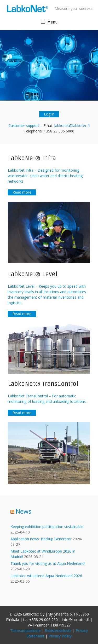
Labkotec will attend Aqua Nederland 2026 (46, 576)
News (24, 511)
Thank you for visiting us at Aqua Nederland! (48, 563)
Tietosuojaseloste (25, 631)
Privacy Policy (60, 636)
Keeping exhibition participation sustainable (47, 527)
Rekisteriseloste (58, 631)
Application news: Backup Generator (41, 539)
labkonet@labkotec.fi (72, 126)
